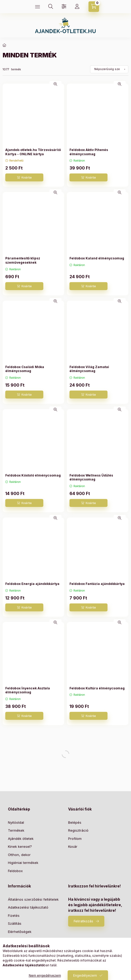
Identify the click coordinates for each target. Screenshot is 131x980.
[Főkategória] (4, 45)
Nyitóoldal (16, 822)
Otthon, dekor (19, 855)
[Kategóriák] (38, 7)
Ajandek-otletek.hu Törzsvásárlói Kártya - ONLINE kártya (33, 152)
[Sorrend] (109, 69)
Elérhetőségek (20, 932)
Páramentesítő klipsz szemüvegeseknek (23, 260)
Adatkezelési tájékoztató (28, 907)
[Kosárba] (24, 177)
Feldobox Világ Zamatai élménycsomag (89, 369)
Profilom (75, 839)
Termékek (16, 830)
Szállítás (15, 923)
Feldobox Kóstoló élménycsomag (33, 475)
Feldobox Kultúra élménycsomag (97, 688)
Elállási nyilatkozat (23, 940)
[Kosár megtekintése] (94, 7)
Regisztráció (78, 830)
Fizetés (14, 915)
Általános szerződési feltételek (33, 899)
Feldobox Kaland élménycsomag (97, 258)
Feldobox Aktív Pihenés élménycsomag (89, 152)
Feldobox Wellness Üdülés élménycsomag (91, 477)
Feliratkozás (83, 921)
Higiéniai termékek (23, 863)
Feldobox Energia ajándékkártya (32, 584)
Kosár (73, 846)
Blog (11, 956)
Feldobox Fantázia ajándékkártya (97, 584)
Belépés (75, 822)
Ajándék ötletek (21, 839)
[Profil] (77, 7)
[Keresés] (51, 7)
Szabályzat (17, 948)
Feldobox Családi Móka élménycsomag (25, 369)
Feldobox (15, 871)
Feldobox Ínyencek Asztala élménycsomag (28, 690)
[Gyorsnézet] (55, 84)
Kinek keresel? (20, 846)
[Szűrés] (64, 7)
